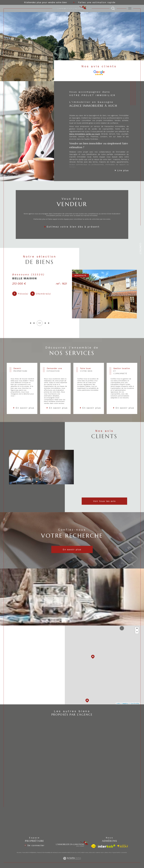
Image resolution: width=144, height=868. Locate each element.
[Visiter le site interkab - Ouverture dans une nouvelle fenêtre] (107, 846)
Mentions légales (88, 853)
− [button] (137, 632)
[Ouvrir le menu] (130, 8)
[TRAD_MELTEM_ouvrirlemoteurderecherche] (113, 8)
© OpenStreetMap (134, 703)
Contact (140, 249)
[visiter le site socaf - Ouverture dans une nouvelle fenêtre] (123, 846)
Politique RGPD (114, 853)
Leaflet (118, 703)
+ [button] (137, 629)
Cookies (124, 853)
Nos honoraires (64, 853)
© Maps (125, 703)
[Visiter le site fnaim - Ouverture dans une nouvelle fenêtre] (93, 846)
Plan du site (76, 853)
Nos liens (104, 853)
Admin (98, 853)
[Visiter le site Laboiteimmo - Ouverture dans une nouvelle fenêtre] (72, 861)
